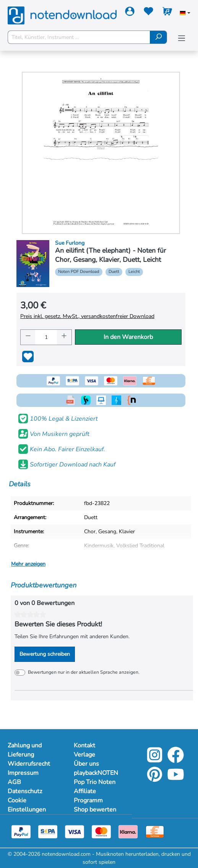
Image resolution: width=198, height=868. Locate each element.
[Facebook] (176, 760)
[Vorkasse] (155, 832)
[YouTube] (176, 780)
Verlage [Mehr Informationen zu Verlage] (84, 755)
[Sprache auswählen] (185, 14)
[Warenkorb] (167, 13)
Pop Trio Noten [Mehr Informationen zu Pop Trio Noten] (95, 782)
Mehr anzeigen (28, 564)
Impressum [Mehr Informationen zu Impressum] (23, 773)
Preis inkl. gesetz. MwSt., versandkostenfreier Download (87, 316)
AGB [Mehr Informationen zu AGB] (14, 782)
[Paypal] (21, 832)
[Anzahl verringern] (28, 337)
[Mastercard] (101, 832)
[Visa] (75, 832)
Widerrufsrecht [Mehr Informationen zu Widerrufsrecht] (29, 764)
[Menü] (182, 38)
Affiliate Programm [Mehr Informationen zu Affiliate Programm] (88, 796)
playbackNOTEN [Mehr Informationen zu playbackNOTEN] (96, 773)
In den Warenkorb (128, 337)
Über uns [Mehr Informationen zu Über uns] (86, 764)
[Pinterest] (155, 780)
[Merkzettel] (148, 13)
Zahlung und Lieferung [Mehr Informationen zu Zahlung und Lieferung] (25, 750)
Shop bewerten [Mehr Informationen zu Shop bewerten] (95, 810)
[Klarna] (128, 832)
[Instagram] (155, 760)
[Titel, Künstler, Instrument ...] (79, 37)
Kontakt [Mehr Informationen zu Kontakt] (84, 745)
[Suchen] (158, 37)
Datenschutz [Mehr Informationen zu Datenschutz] (25, 791)
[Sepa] (48, 832)
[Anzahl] (46, 337)
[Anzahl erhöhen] (64, 337)
